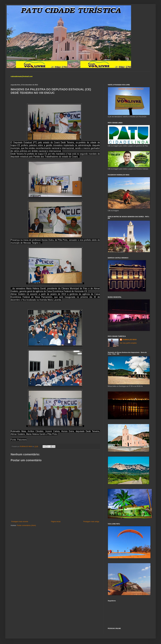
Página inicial (56, 522)
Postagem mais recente (20, 522)
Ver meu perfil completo (128, 343)
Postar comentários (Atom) (26, 525)
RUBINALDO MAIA (130, 340)
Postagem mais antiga (91, 522)
